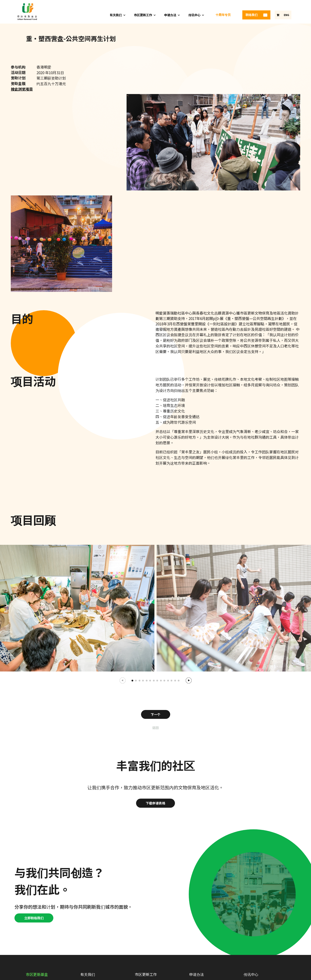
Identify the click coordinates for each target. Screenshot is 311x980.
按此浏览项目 (22, 89)
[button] (189, 680)
